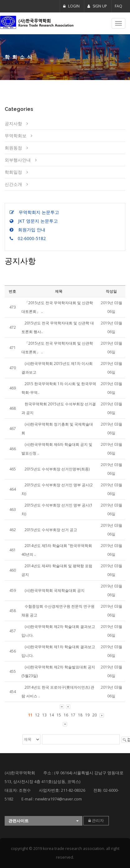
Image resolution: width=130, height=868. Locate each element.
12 (37, 715)
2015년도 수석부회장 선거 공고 (51, 530)
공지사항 (13, 123)
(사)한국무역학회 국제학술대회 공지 (55, 590)
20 (95, 715)
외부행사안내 (18, 160)
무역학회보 (16, 136)
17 (73, 715)
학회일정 (13, 172)
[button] (44, 821)
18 (80, 715)
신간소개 (13, 184)
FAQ (118, 6)
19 (87, 715)
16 (66, 715)
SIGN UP (97, 6)
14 (52, 715)
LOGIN (71, 6)
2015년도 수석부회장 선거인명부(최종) (57, 469)
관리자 (96, 821)
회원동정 (13, 148)
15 (59, 715)
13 (44, 715)
